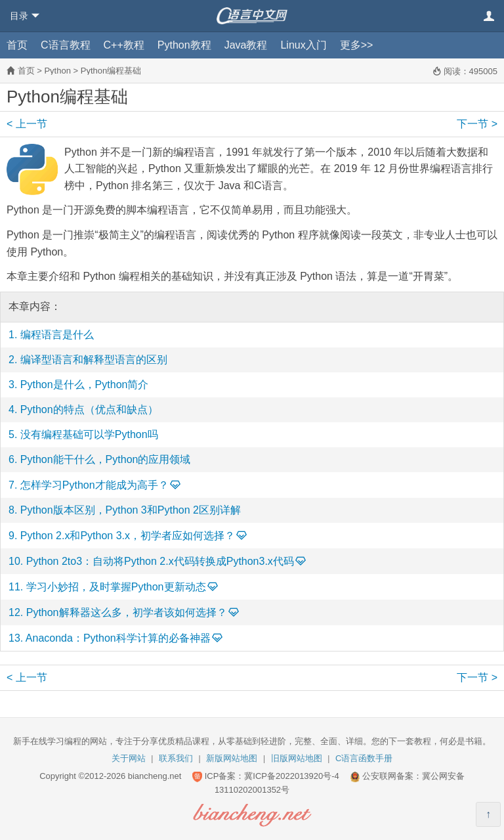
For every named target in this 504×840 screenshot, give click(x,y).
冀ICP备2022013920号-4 (292, 776)
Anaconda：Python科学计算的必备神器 (118, 638)
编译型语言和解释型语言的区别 (94, 360)
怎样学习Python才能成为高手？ (94, 485)
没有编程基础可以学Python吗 (89, 434)
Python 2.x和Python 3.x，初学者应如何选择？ (128, 536)
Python (57, 71)
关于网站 (129, 758)
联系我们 (176, 758)
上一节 (27, 124)
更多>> (357, 45)
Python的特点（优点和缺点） (89, 409)
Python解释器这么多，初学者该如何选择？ (127, 612)
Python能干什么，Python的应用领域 (106, 459)
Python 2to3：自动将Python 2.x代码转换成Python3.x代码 (160, 561)
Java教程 (246, 45)
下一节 (477, 124)
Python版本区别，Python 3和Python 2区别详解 (131, 510)
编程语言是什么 (57, 335)
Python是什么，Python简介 (85, 385)
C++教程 (124, 45)
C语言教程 (66, 45)
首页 (17, 45)
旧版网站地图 (297, 758)
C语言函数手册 (364, 758)
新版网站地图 (232, 758)
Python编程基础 (111, 71)
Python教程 (184, 45)
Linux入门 (303, 45)
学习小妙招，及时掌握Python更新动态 (116, 587)
